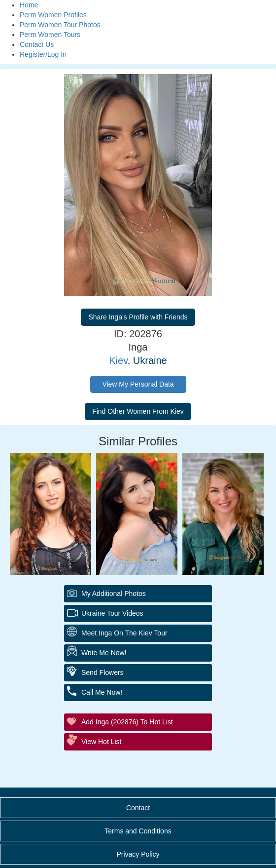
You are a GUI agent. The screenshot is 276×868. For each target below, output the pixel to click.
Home (29, 5)
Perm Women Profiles (53, 15)
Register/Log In (43, 54)
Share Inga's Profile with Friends (138, 317)
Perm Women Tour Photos (60, 25)
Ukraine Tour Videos (112, 613)
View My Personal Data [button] (138, 384)
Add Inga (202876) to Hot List (127, 722)
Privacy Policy (138, 854)
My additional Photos (114, 593)
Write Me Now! (104, 653)
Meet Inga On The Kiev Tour (124, 633)
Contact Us (37, 44)
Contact (138, 808)
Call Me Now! (102, 692)
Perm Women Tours (50, 35)
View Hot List (101, 742)
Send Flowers (103, 672)
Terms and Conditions (138, 831)
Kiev (118, 360)
